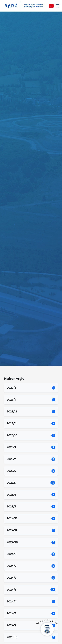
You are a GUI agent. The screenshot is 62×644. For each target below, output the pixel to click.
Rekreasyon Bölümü (33, 7)
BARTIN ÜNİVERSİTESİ (34, 5)
